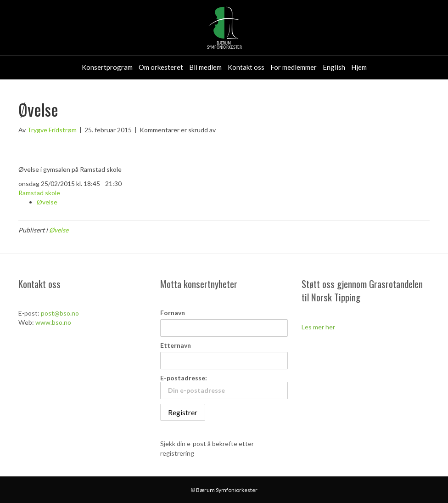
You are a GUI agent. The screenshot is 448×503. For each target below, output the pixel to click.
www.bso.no (53, 322)
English (334, 67)
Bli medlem (205, 67)
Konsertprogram (107, 67)
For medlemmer (294, 67)
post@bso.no (60, 313)
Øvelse (47, 202)
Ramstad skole (39, 193)
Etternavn (176, 345)
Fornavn (173, 313)
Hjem (359, 67)
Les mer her (318, 327)
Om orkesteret (161, 67)
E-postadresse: (224, 387)
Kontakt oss (246, 67)
